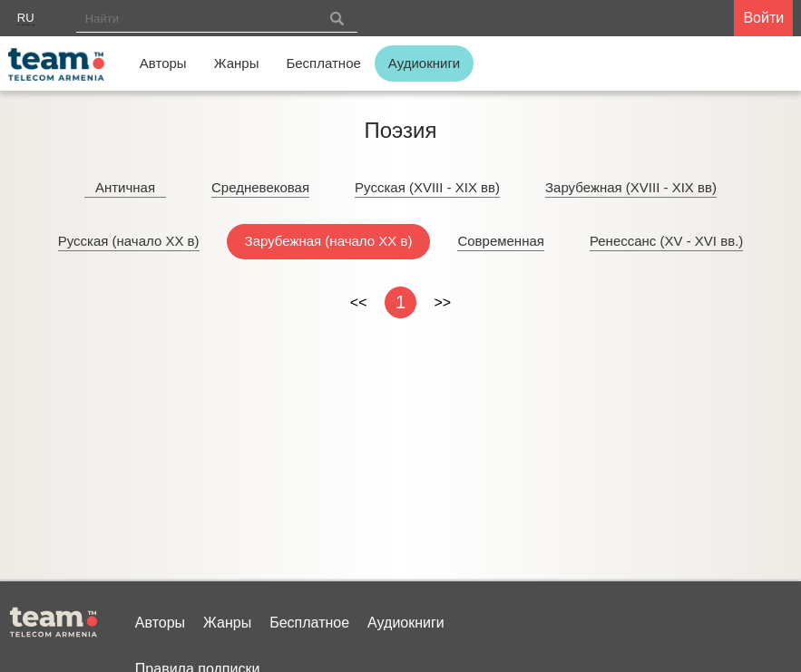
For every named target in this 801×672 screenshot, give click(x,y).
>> (442, 302)
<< (359, 302)
